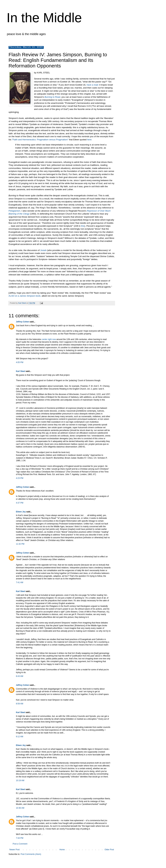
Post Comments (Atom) (31, 854)
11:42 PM (20, 544)
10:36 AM (20, 808)
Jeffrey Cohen (23, 322)
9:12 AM (20, 737)
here (89, 140)
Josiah (43, 250)
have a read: (93, 85)
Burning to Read (52, 97)
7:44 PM (20, 838)
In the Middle (44, 18)
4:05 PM (20, 362)
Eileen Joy (21, 512)
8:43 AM (20, 676)
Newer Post (14, 850)
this (83, 226)
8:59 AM (20, 704)
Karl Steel (20, 371)
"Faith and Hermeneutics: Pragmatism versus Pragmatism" (40, 140)
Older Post (109, 850)
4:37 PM (20, 503)
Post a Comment (20, 844)
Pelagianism (14, 211)
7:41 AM (20, 582)
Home (62, 850)
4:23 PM (20, 478)
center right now (49, 339)
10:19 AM (20, 780)
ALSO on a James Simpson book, (25, 296)
